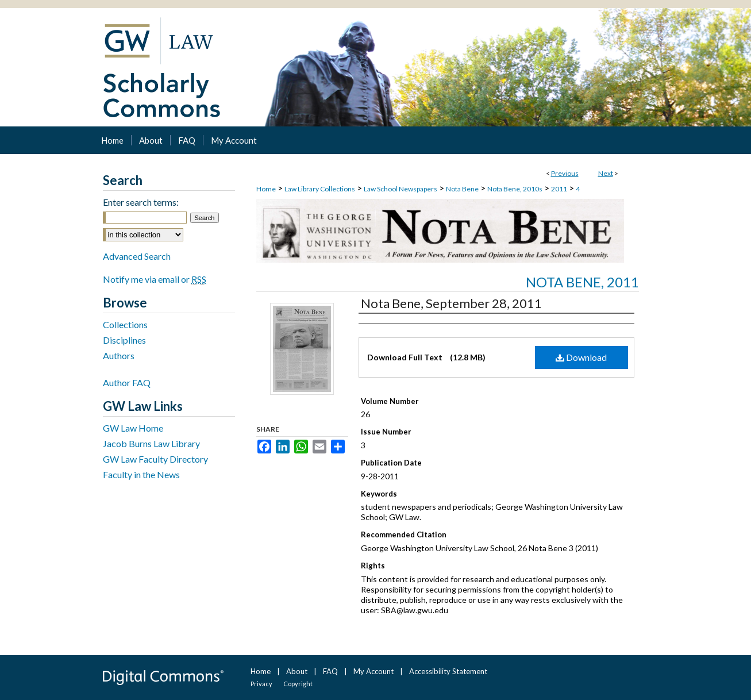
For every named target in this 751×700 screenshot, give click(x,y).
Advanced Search (137, 256)
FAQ (330, 671)
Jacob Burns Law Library (151, 443)
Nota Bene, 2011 (582, 282)
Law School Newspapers (400, 189)
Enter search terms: (141, 202)
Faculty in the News (141, 474)
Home (266, 189)
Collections (125, 324)
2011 (559, 189)
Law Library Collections (320, 189)
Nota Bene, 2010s (515, 189)
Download (581, 357)
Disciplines (124, 340)
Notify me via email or (155, 279)
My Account (373, 671)
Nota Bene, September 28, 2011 (451, 303)
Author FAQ (127, 382)
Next (606, 173)
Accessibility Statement (448, 671)
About (297, 671)
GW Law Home (133, 428)
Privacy (261, 684)
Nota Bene (462, 189)
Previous (565, 173)
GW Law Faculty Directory (155, 459)
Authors (119, 355)
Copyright (298, 684)
